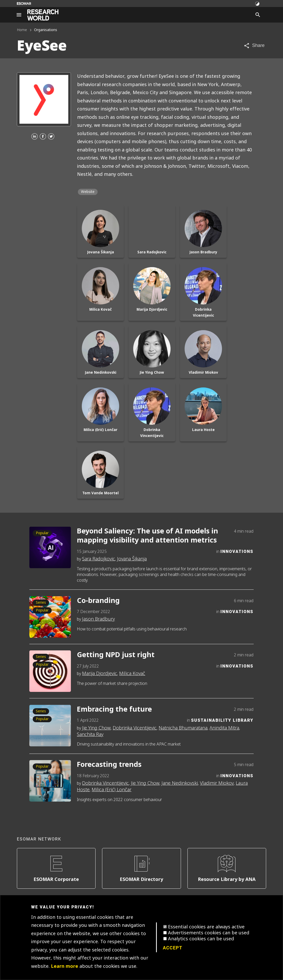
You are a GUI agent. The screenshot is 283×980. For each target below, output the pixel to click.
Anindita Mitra (224, 728)
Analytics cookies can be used (201, 939)
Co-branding (98, 601)
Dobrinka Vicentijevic (135, 728)
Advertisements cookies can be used (209, 933)
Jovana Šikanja (132, 559)
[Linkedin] (35, 137)
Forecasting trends (109, 765)
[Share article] (254, 46)
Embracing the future (114, 709)
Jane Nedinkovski (180, 783)
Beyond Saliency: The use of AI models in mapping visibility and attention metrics (147, 536)
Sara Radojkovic (99, 559)
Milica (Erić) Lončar (112, 790)
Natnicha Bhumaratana (183, 728)
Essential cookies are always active (206, 927)
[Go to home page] (43, 15)
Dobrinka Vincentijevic (105, 783)
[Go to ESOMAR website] (24, 4)
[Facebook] (43, 137)
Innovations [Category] (237, 551)
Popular (42, 533)
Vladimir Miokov (217, 783)
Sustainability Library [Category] (222, 720)
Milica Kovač (132, 673)
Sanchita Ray (90, 734)
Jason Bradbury (98, 619)
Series (41, 603)
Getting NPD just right (116, 655)
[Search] (258, 15)
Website (88, 192)
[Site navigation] (19, 15)
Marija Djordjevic (100, 673)
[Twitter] (51, 137)
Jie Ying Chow (96, 728)
